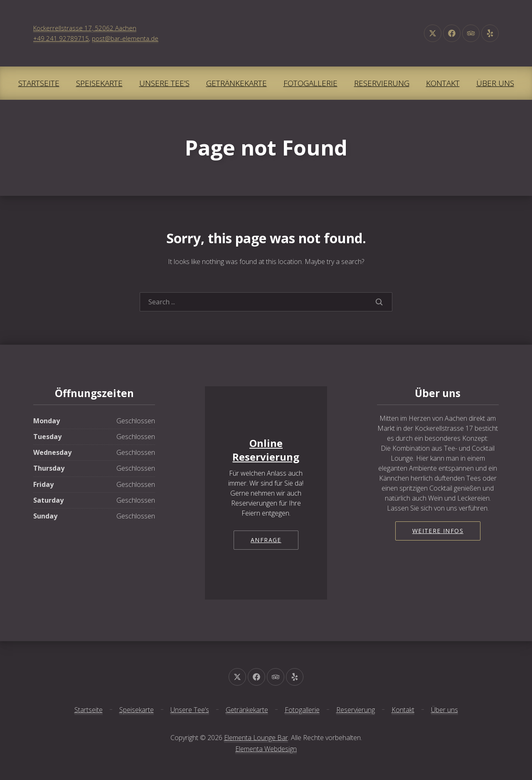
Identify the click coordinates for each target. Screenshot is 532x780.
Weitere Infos (438, 531)
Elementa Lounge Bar (256, 738)
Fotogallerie (310, 83)
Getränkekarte (236, 83)
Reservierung (382, 83)
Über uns (495, 83)
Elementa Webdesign (266, 749)
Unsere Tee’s (164, 83)
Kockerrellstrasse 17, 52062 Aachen (85, 28)
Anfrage (266, 540)
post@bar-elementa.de (125, 38)
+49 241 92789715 (61, 38)
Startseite (39, 83)
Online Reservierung (266, 450)
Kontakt (443, 83)
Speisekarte (99, 83)
